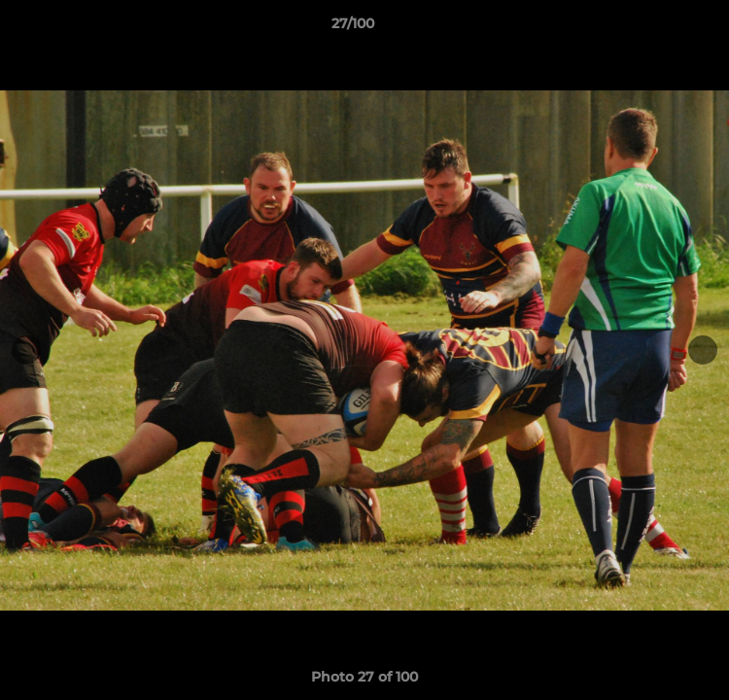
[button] (659, 28)
